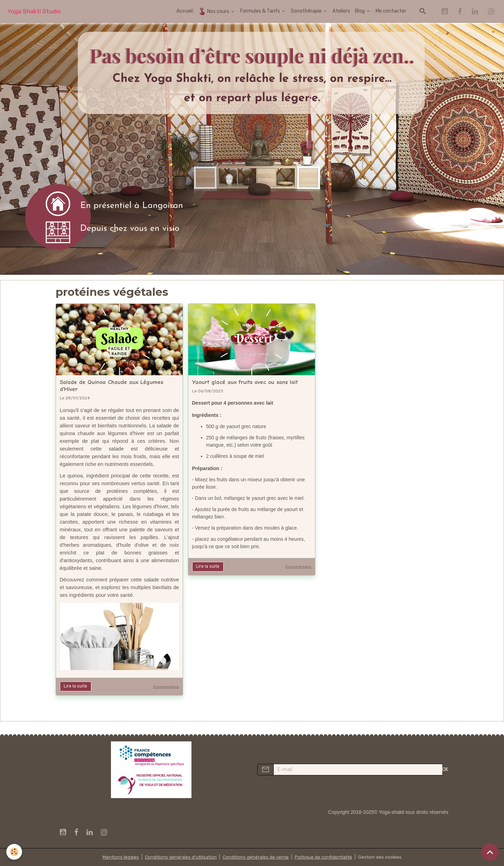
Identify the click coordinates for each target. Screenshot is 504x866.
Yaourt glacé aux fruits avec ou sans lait (245, 382)
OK (445, 770)
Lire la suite (75, 686)
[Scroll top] (490, 852)
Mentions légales (115, 857)
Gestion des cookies (385, 857)
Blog (360, 11)
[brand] (34, 11)
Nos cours (214, 11)
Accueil (185, 11)
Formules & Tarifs (261, 11)
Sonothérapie (307, 11)
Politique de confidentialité (326, 857)
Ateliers (341, 11)
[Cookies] (15, 851)
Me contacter (391, 11)
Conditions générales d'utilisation (177, 857)
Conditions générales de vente (255, 857)
